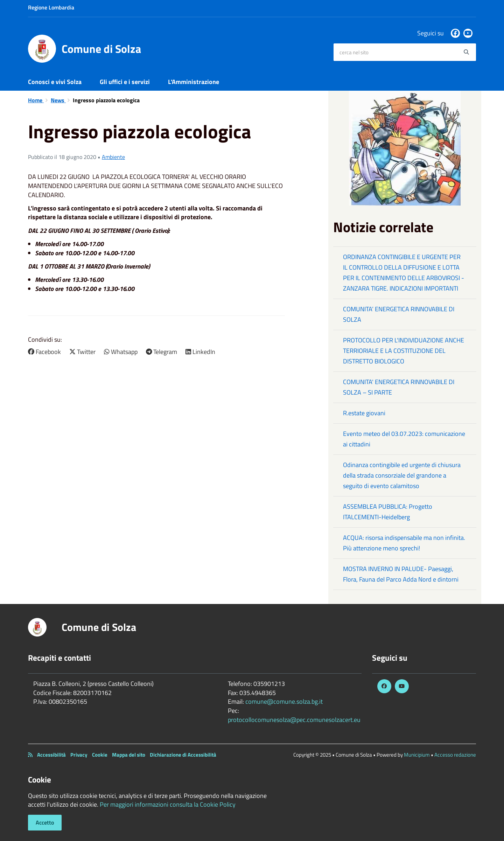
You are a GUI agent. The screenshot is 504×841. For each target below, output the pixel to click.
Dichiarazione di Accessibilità (183, 755)
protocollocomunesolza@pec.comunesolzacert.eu (294, 720)
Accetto (45, 822)
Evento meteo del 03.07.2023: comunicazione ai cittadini (404, 439)
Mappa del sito (129, 755)
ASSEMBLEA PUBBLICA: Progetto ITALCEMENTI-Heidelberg (388, 512)
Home (36, 100)
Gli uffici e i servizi (125, 82)
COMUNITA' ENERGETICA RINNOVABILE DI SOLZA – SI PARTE (399, 387)
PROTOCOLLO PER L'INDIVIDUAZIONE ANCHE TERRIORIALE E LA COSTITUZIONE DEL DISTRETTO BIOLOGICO (404, 351)
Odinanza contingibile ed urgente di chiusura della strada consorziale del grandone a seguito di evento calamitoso (402, 475)
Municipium (417, 755)
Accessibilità (51, 755)
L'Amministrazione (194, 82)
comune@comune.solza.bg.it (284, 701)
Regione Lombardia (51, 7)
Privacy (79, 755)
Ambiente (113, 157)
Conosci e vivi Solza (55, 82)
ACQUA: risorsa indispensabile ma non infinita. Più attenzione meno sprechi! (404, 543)
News (58, 100)
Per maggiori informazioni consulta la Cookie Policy (168, 804)
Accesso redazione (455, 755)
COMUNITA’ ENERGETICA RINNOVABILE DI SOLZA (399, 314)
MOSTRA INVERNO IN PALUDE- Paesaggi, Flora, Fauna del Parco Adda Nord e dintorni (401, 574)
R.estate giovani (364, 413)
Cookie (100, 755)
